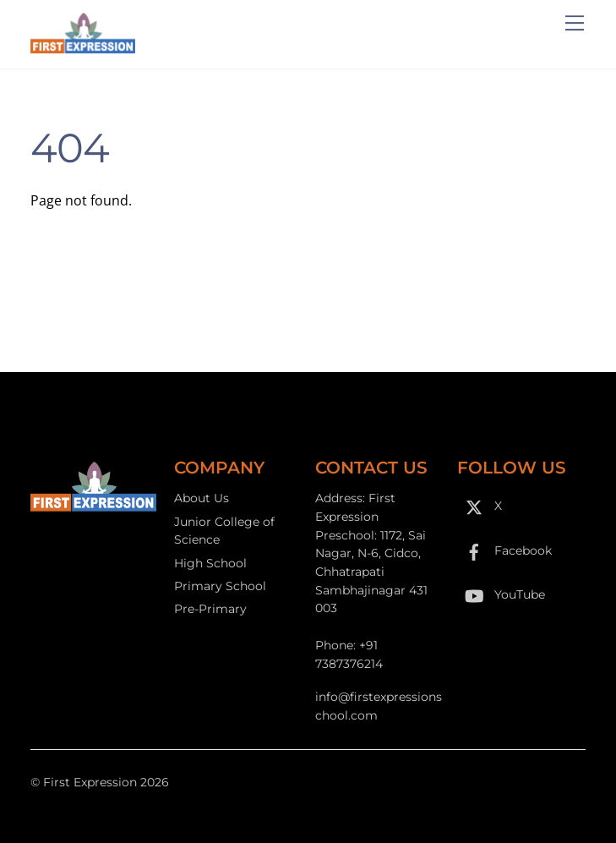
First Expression (90, 782)
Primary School (220, 586)
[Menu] (575, 23)
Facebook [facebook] (504, 550)
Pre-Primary (210, 609)
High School (210, 563)
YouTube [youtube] (501, 594)
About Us (202, 498)
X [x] (480, 506)
